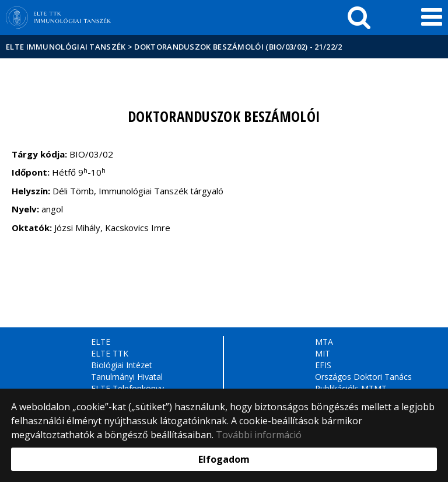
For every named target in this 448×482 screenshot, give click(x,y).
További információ (259, 435)
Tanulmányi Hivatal (127, 377)
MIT (323, 353)
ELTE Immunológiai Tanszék (66, 47)
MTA (324, 342)
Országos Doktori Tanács (363, 377)
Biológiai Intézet (122, 365)
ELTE (101, 342)
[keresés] (359, 18)
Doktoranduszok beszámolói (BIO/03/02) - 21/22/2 (238, 47)
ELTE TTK (110, 353)
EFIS (323, 365)
